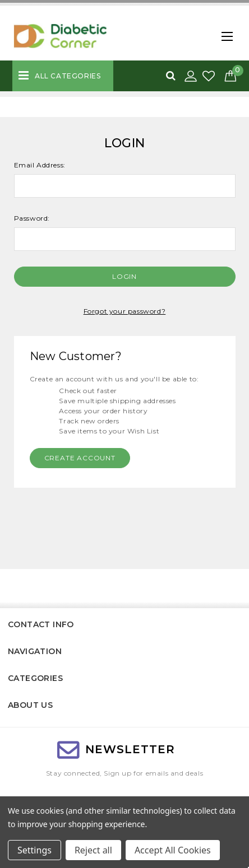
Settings (34, 850)
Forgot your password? (125, 311)
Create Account (80, 458)
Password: (32, 218)
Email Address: (40, 165)
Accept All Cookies (173, 850)
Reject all (93, 850)
